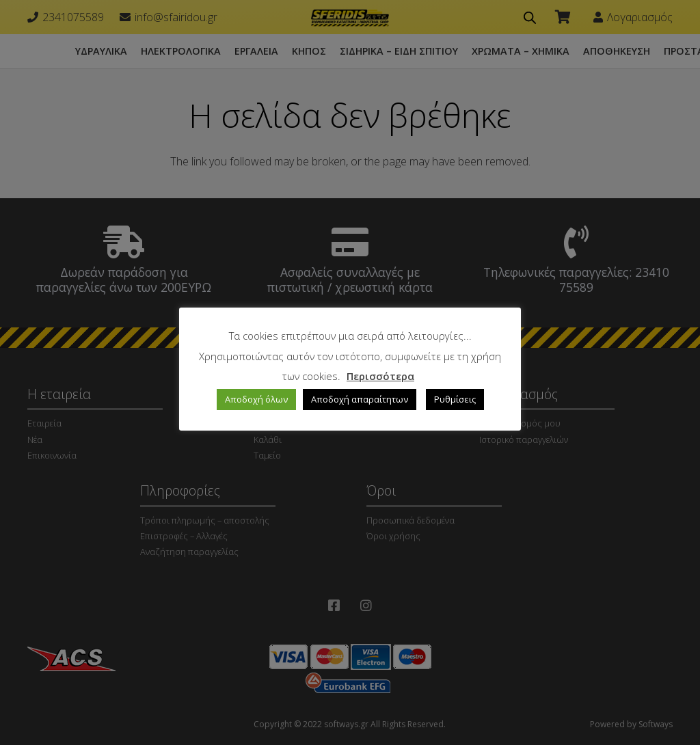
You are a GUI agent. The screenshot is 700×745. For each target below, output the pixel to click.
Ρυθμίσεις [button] (455, 399)
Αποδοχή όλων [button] (256, 399)
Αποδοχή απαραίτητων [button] (360, 399)
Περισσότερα (380, 376)
